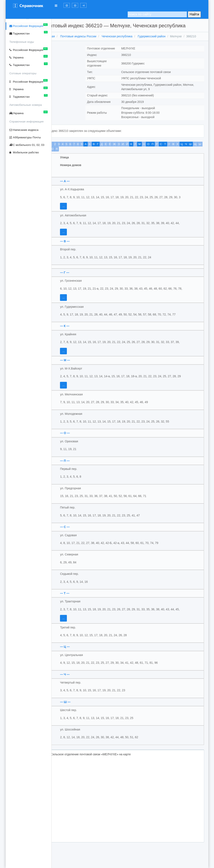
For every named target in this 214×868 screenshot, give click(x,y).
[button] (67, 5)
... (75, 210)
